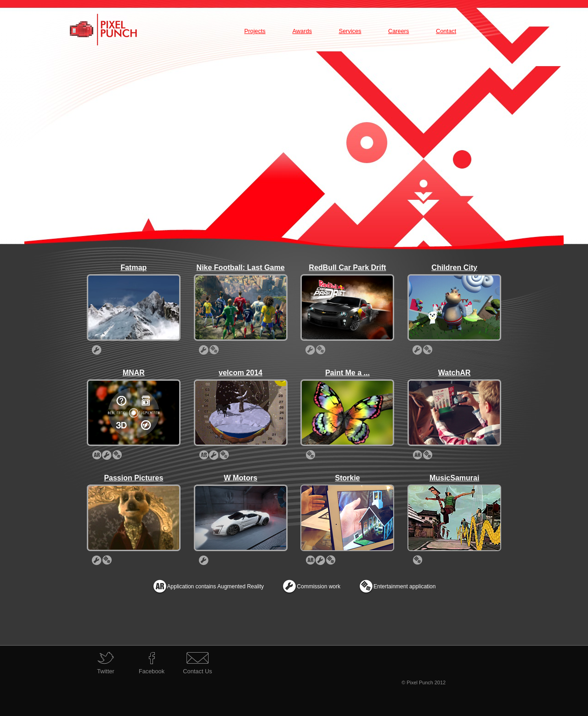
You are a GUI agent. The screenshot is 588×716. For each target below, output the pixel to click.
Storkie (347, 478)
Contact (446, 31)
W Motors (240, 478)
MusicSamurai (454, 478)
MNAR (134, 373)
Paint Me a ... (348, 373)
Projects (255, 31)
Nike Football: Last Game (241, 268)
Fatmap (133, 268)
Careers (399, 31)
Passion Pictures (133, 478)
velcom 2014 (240, 373)
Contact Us (197, 671)
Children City (454, 268)
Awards (302, 31)
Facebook (152, 671)
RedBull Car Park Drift (347, 268)
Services (350, 31)
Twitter (106, 671)
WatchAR (455, 373)
